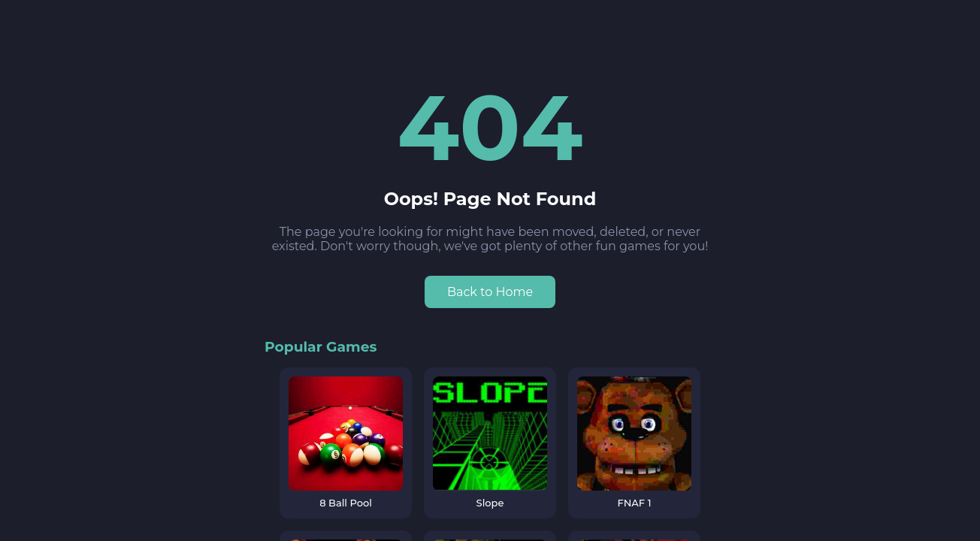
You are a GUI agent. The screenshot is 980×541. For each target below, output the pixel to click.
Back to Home (490, 292)
